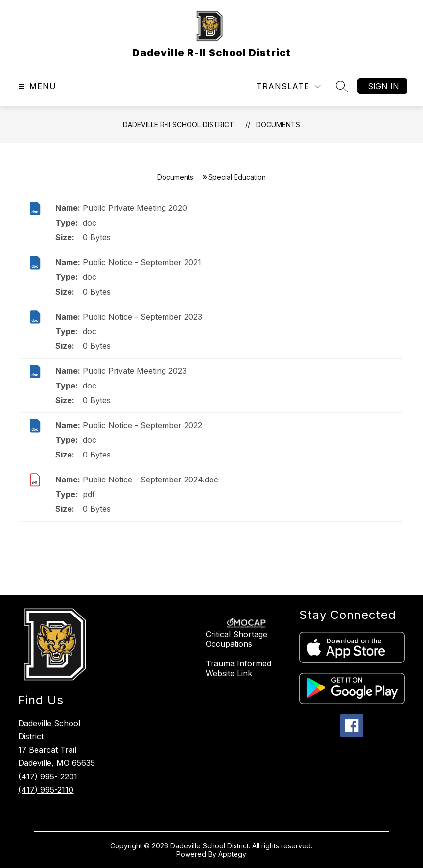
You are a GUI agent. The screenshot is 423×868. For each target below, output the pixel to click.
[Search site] (342, 86)
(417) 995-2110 (46, 790)
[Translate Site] (289, 86)
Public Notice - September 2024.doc (151, 480)
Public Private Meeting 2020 (135, 208)
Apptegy (232, 854)
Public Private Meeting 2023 (135, 371)
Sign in (383, 86)
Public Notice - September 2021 (142, 262)
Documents (278, 125)
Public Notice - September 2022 (142, 425)
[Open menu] (36, 86)
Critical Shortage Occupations (236, 639)
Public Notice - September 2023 (142, 317)
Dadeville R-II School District (178, 125)
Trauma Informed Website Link (238, 668)
